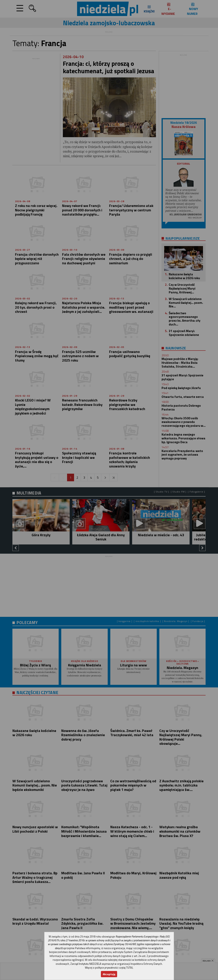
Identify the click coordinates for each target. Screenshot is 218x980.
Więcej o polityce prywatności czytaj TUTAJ (109, 968)
